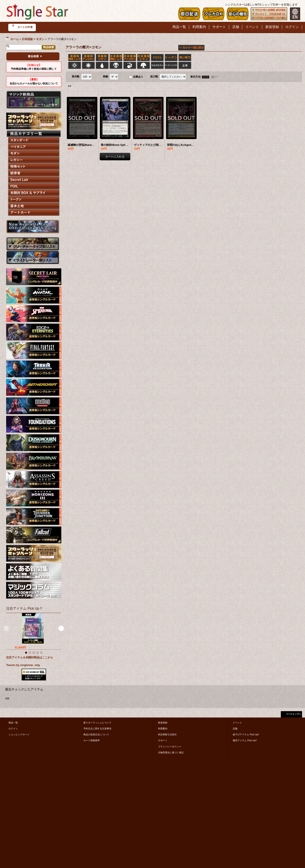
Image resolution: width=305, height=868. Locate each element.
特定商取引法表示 (167, 734)
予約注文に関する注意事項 (97, 729)
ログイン (13, 729)
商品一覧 (13, 723)
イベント (237, 723)
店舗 (235, 729)
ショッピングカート (19, 734)
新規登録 (163, 723)
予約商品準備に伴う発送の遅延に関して (34, 67)
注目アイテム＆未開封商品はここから (30, 657)
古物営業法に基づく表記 (171, 752)
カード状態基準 (92, 740)
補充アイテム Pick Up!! (245, 740)
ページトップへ (294, 714)
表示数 (76, 77)
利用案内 (163, 729)
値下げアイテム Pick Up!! (246, 734)
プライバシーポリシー (170, 747)
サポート (163, 740)
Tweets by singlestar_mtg (23, 665)
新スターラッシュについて (97, 723)
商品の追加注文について (96, 734)
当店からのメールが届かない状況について (34, 81)
